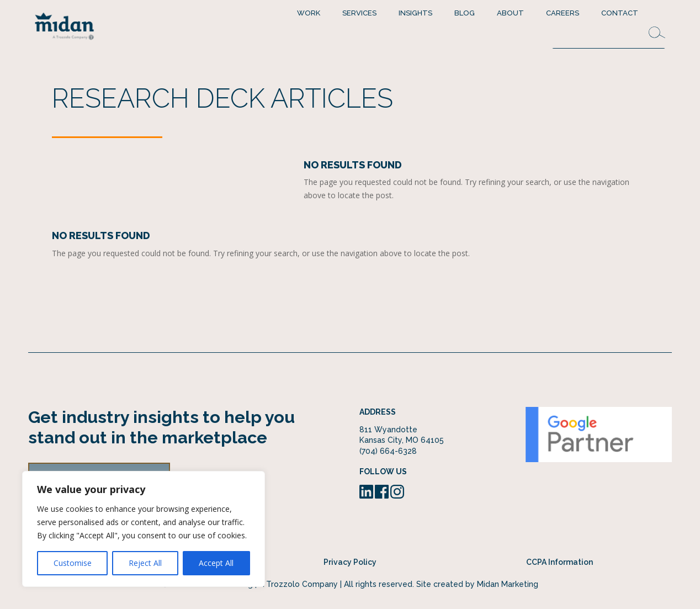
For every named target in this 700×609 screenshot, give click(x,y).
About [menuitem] (510, 13)
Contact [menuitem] (620, 13)
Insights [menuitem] (415, 13)
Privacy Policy (350, 562)
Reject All (145, 563)
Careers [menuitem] (563, 13)
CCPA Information (560, 562)
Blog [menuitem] (465, 13)
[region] (144, 529)
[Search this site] (608, 37)
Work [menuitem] (309, 13)
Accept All (216, 563)
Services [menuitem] (359, 13)
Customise (73, 563)
